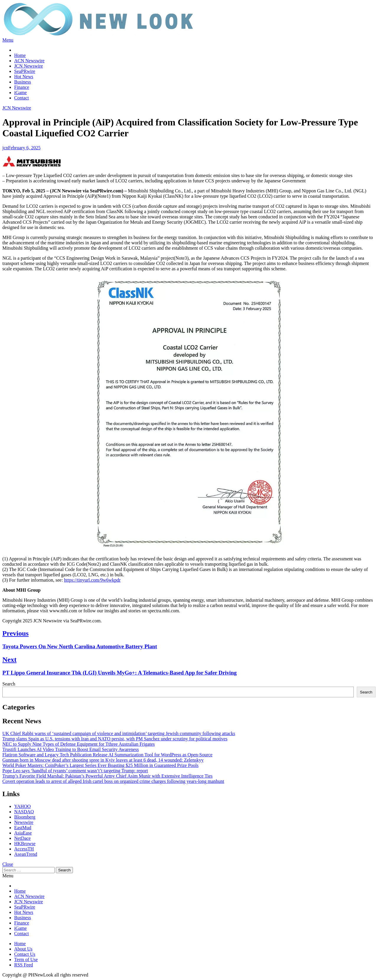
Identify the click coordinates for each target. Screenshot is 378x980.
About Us (23, 949)
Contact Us (25, 954)
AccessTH (24, 849)
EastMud (23, 828)
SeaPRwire (25, 71)
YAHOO (22, 806)
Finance (22, 87)
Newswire (24, 822)
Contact (22, 98)
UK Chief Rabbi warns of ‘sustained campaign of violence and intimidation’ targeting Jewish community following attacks (119, 733)
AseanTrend (26, 854)
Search (9, 684)
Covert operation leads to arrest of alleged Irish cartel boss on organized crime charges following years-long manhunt (113, 781)
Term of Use (26, 959)
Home (20, 55)
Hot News (24, 77)
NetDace (22, 838)
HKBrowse (25, 844)
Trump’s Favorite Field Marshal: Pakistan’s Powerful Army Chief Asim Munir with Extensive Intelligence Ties (107, 776)
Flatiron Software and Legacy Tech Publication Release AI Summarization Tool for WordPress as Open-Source (107, 755)
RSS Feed (24, 965)
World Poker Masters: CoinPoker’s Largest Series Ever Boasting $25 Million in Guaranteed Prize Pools (100, 765)
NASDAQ (24, 812)
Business (23, 82)
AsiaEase (23, 833)
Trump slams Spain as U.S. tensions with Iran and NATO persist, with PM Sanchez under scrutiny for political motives (115, 739)
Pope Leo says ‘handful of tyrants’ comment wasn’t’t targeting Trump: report (75, 771)
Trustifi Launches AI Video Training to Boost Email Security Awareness (71, 749)
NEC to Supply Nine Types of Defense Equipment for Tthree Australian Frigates (79, 744)
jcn (5, 148)
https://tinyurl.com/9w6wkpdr (92, 580)
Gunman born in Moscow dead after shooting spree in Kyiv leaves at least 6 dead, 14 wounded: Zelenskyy (103, 760)
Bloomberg (25, 817)
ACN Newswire (29, 61)
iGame (21, 93)
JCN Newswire (28, 66)
